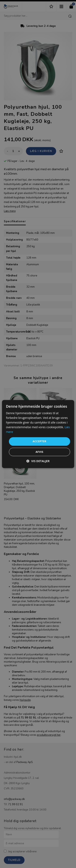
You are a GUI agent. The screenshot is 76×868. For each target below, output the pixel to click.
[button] (38, 461)
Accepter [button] (40, 441)
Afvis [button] (39, 452)
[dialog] (38, 434)
